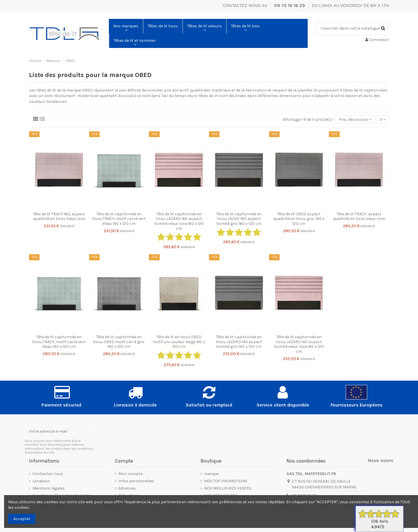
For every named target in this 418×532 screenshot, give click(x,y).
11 (383, 120)
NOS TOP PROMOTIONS (226, 481)
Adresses (127, 488)
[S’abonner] (88, 431)
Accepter (22, 519)
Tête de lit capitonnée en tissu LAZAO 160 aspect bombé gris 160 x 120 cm (239, 219)
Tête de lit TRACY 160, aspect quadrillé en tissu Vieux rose (59, 216)
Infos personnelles (136, 481)
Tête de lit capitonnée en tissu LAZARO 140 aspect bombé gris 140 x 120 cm (239, 342)
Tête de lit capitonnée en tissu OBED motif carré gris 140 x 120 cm (119, 342)
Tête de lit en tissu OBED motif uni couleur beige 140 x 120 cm (179, 342)
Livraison (41, 481)
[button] (126, 26)
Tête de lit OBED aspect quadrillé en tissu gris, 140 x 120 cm (299, 219)
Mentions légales (49, 488)
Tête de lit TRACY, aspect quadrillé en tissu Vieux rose (359, 216)
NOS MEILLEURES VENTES (228, 488)
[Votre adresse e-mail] (53, 431)
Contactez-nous (48, 474)
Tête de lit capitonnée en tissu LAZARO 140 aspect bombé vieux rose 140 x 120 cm (299, 344)
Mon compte (130, 474)
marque (211, 474)
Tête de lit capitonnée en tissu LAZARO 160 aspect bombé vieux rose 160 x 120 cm (179, 221)
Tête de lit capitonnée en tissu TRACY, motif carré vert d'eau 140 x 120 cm (119, 219)
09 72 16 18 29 (290, 5)
